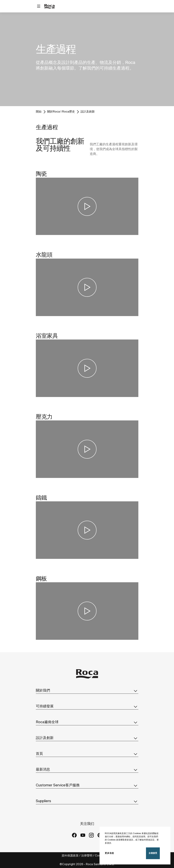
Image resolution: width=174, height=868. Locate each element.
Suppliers (87, 801)
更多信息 (109, 853)
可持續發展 (87, 707)
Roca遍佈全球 (87, 722)
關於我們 (87, 691)
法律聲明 (87, 856)
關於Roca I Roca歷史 (61, 112)
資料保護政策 (70, 856)
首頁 (87, 754)
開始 (39, 112)
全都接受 (153, 853)
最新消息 (87, 770)
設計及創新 (88, 112)
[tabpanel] (87, 59)
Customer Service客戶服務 (87, 785)
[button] (136, 691)
